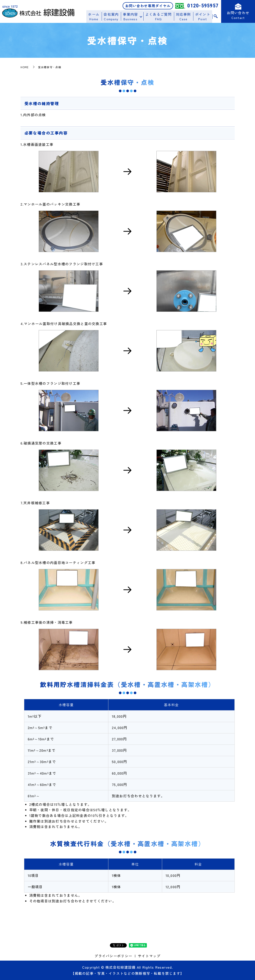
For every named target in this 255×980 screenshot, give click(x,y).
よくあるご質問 (159, 16)
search (216, 17)
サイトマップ (149, 956)
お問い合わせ (238, 16)
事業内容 (131, 16)
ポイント (203, 16)
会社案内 (112, 16)
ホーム (95, 16)
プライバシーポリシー (113, 956)
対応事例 (184, 16)
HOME (25, 67)
